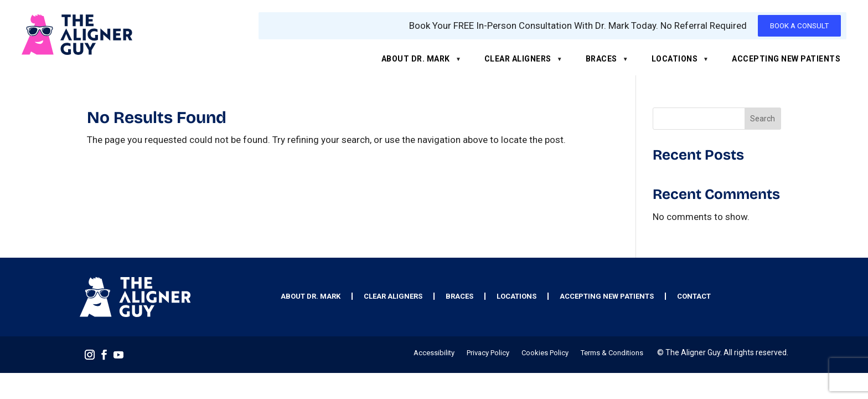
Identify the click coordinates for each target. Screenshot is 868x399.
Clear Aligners (518, 59)
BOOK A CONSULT (799, 26)
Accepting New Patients (786, 59)
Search (763, 119)
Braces (601, 59)
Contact (694, 296)
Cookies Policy (545, 353)
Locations (675, 59)
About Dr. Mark (416, 59)
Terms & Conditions (612, 353)
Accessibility (434, 353)
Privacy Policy (488, 353)
